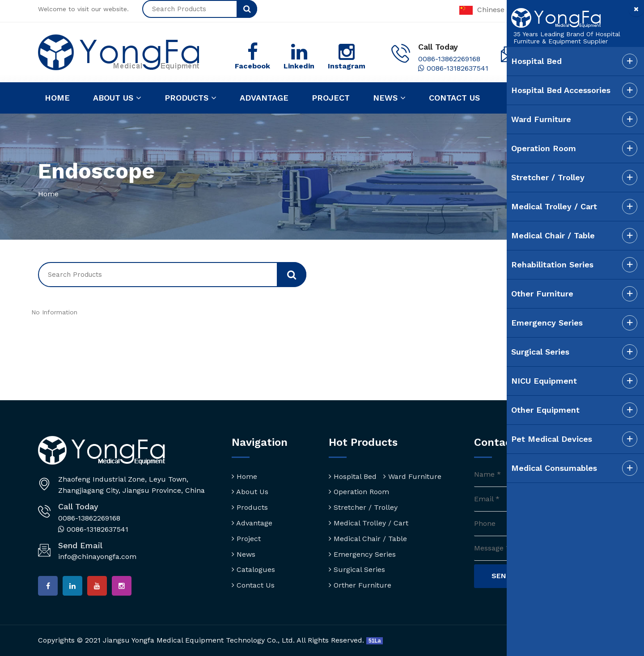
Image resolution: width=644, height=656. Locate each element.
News (389, 98)
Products (191, 98)
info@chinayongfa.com (97, 557)
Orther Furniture (360, 585)
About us (117, 98)
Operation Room (359, 492)
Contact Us (253, 585)
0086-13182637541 (453, 68)
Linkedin (299, 66)
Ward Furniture (412, 476)
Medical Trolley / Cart (369, 523)
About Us (250, 492)
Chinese (482, 10)
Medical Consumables (553, 468)
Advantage (264, 98)
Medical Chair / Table (368, 539)
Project (331, 98)
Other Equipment (544, 410)
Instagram (347, 66)
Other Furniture (541, 294)
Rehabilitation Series (551, 265)
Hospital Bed (353, 476)
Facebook (252, 66)
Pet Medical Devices (550, 439)
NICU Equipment (543, 381)
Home (57, 98)
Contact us (454, 98)
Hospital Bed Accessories (559, 90)
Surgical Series (357, 569)
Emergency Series (362, 554)
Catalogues (253, 569)
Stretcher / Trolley (363, 507)
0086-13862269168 (449, 59)
